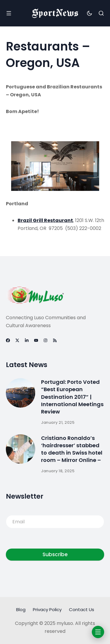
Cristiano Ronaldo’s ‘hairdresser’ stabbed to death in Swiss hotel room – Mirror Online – (72, 449)
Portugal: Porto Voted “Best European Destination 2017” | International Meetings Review (72, 397)
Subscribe (55, 554)
